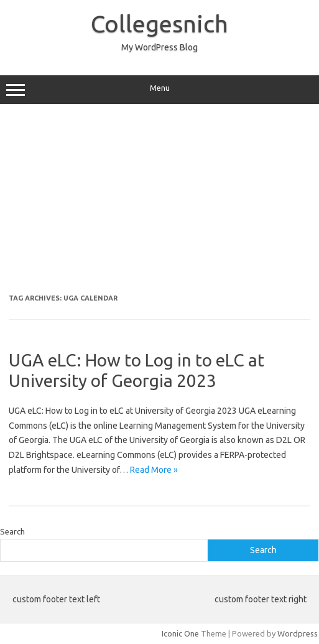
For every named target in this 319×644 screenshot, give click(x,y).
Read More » (154, 470)
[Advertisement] (159, 203)
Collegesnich (159, 24)
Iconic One (180, 633)
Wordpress (298, 633)
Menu (159, 90)
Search (12, 531)
